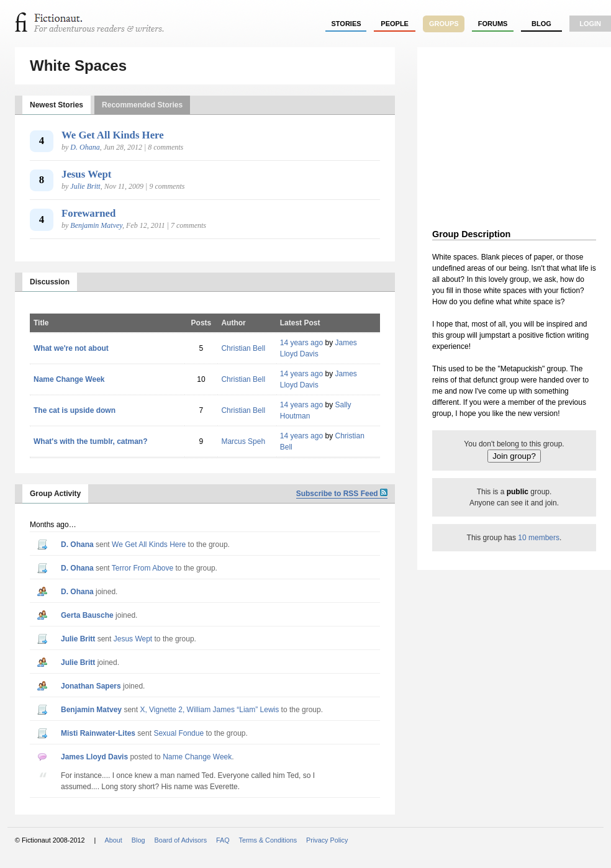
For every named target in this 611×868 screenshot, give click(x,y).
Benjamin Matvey (96, 225)
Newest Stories (57, 105)
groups (444, 24)
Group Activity (55, 494)
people (395, 24)
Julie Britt (85, 186)
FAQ (223, 840)
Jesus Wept (86, 174)
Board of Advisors (180, 840)
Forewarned (88, 213)
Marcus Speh (243, 441)
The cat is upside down (75, 410)
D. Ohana (85, 147)
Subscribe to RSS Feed (342, 494)
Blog (541, 24)
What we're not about (71, 348)
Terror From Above (143, 568)
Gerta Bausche (87, 615)
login (590, 24)
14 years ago (301, 343)
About (114, 840)
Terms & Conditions (268, 840)
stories (346, 24)
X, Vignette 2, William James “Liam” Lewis (209, 710)
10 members (539, 538)
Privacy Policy (327, 840)
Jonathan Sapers (91, 686)
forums (493, 24)
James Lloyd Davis (94, 757)
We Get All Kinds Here (113, 135)
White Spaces (78, 66)
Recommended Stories (142, 105)
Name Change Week (69, 379)
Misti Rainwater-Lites (98, 733)
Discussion (50, 282)
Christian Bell (243, 348)
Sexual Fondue (179, 733)
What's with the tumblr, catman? (91, 441)
